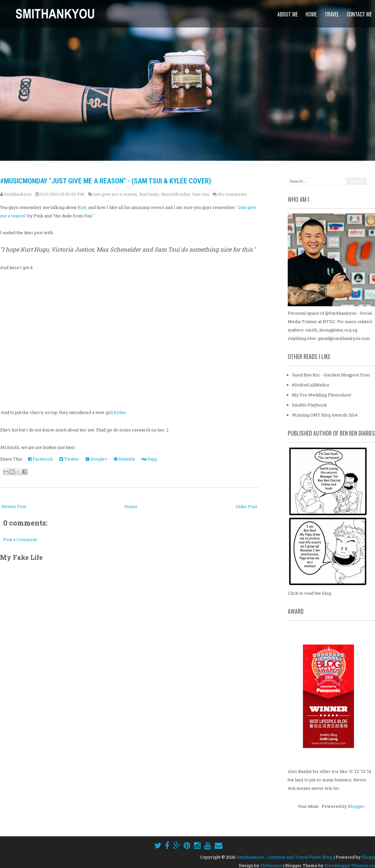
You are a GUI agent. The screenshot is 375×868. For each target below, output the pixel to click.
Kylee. (120, 412)
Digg (149, 459)
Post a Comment (20, 539)
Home (311, 14)
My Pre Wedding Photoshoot (321, 395)
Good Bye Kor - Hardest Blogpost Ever (331, 374)
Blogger (356, 806)
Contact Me (359, 14)
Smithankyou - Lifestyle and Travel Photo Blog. (285, 857)
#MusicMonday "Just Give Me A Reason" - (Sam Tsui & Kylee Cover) (106, 181)
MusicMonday (175, 194)
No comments (232, 194)
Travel (332, 14)
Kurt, (82, 207)
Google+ (96, 459)
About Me (288, 14)
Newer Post (14, 506)
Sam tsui (200, 194)
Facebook (41, 459)
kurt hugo (149, 194)
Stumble (124, 459)
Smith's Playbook (310, 405)
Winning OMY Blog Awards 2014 (325, 415)
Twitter (69, 459)
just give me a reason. (116, 194)
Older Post (246, 506)
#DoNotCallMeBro (311, 385)
